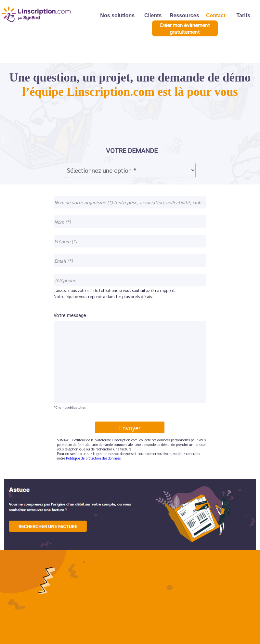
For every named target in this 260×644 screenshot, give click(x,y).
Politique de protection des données (93, 458)
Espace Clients (28, 604)
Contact (216, 15)
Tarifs (243, 15)
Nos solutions (117, 15)
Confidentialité (107, 593)
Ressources (184, 15)
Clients (153, 15)
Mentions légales (109, 583)
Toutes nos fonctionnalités (42, 583)
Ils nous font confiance (37, 593)
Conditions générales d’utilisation (127, 604)
